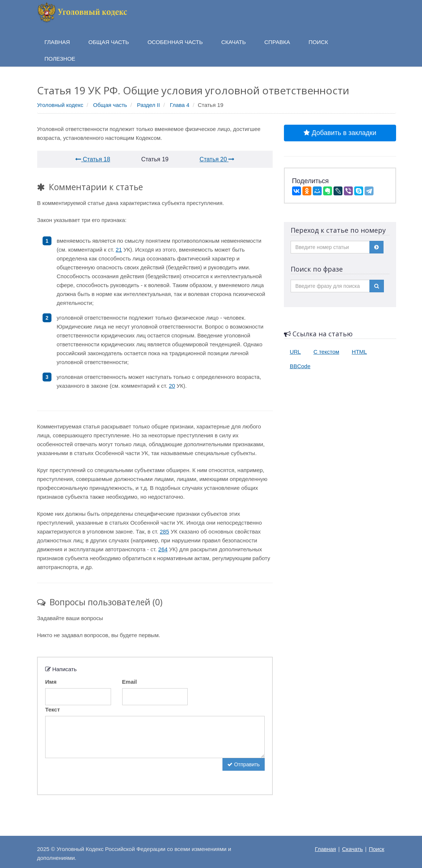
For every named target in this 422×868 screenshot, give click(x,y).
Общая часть (110, 105)
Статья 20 (217, 159)
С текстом (326, 352)
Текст (53, 709)
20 (172, 386)
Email (130, 682)
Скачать (352, 849)
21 (119, 250)
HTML (359, 352)
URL (295, 352)
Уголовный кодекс (60, 105)
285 (165, 531)
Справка (277, 42)
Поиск (376, 849)
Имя (51, 682)
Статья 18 (93, 159)
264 (163, 549)
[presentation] (101, 773)
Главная (326, 849)
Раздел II (148, 105)
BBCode (300, 366)
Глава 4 (180, 105)
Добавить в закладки (340, 133)
